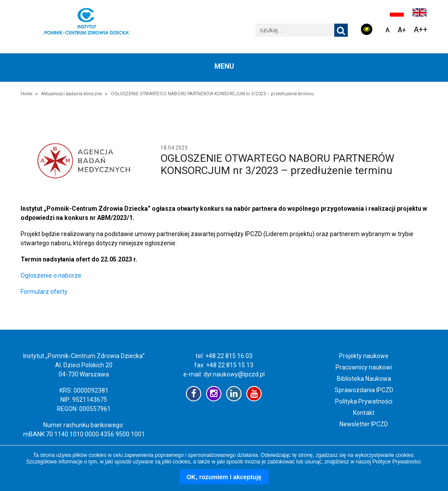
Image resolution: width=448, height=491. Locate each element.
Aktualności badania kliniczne (72, 94)
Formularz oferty (44, 292)
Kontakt (364, 413)
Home (26, 94)
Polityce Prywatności (396, 462)
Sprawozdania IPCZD (364, 390)
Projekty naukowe (364, 356)
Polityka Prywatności (364, 401)
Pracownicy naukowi (364, 367)
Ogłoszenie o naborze (51, 275)
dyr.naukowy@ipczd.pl (234, 374)
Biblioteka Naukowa (364, 379)
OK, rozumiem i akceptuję (224, 477)
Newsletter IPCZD (364, 424)
